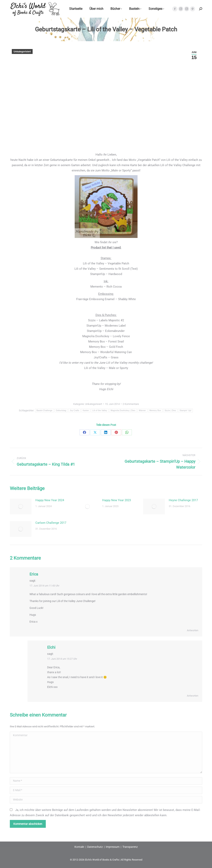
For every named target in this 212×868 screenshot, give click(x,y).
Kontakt (79, 847)
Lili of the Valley (100, 410)
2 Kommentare (131, 404)
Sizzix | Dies (170, 410)
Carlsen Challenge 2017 (51, 523)
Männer (142, 410)
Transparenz (130, 847)
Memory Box (155, 410)
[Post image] (21, 506)
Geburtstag (61, 410)
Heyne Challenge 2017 (183, 500)
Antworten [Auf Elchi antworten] (193, 696)
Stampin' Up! (186, 410)
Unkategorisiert (22, 52)
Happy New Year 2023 (117, 500)
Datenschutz (95, 847)
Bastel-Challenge (45, 410)
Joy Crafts (74, 410)
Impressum (113, 847)
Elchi (51, 647)
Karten (86, 410)
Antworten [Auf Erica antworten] (193, 630)
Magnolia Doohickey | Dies (123, 410)
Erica (34, 574)
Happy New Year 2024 (50, 500)
